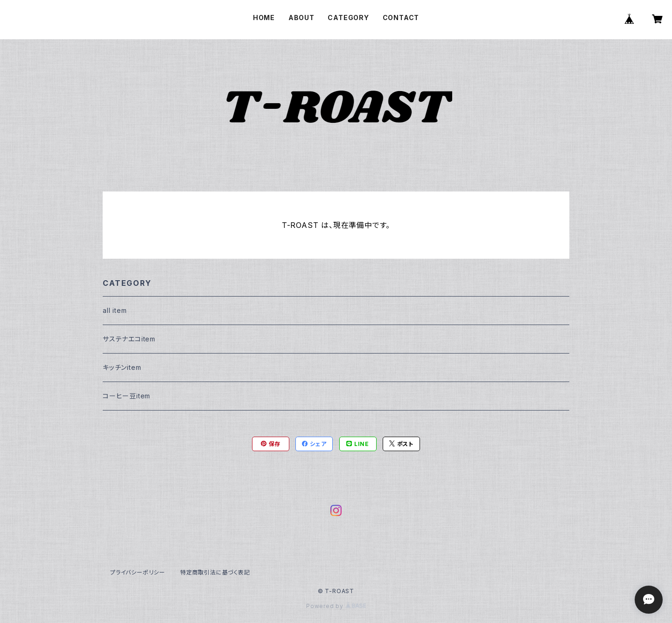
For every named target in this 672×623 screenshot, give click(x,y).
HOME (264, 18)
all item (115, 310)
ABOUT (301, 18)
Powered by (336, 606)
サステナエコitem (129, 339)
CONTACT (401, 18)
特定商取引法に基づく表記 (215, 572)
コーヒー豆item (126, 396)
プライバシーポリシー (138, 572)
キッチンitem (122, 367)
